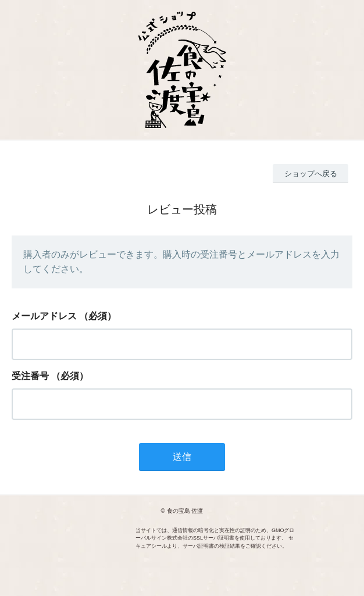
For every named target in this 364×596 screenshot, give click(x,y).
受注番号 (30, 376)
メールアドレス (44, 316)
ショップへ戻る (311, 174)
